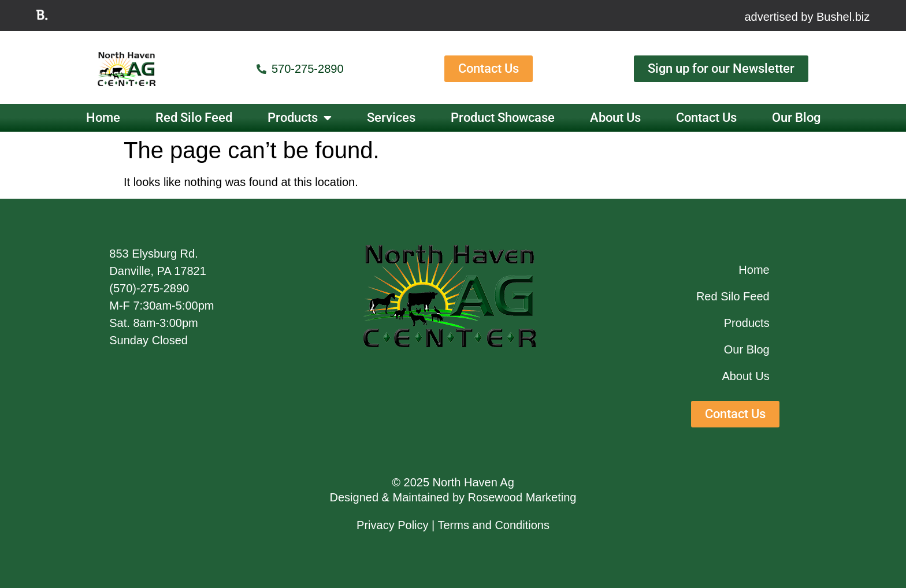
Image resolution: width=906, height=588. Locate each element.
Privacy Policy (392, 525)
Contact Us (706, 118)
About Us (615, 118)
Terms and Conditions (494, 525)
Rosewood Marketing (522, 497)
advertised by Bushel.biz (807, 17)
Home (103, 118)
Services (391, 118)
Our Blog (796, 118)
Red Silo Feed (194, 118)
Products (300, 118)
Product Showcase (503, 118)
